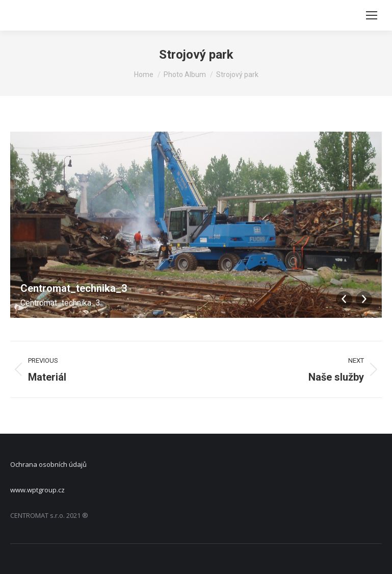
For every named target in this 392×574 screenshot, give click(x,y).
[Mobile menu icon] (372, 15)
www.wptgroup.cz (37, 490)
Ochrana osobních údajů (48, 464)
